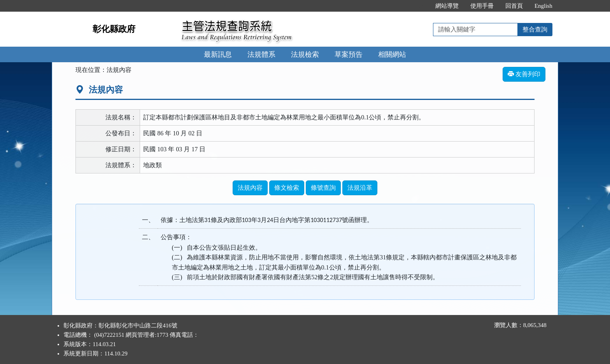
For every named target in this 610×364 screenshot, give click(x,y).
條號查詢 (323, 188)
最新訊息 (218, 54)
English (543, 6)
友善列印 (524, 74)
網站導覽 (447, 6)
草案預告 (349, 54)
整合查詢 (535, 29)
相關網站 (392, 54)
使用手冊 (482, 6)
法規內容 (250, 188)
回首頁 (514, 6)
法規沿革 (360, 188)
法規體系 (261, 54)
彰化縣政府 (114, 29)
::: (421, 6)
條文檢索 (287, 188)
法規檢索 (305, 54)
